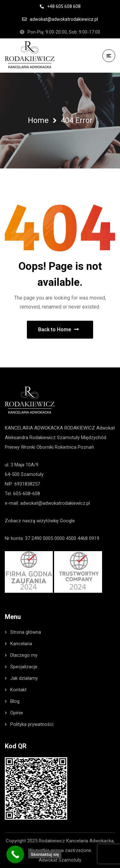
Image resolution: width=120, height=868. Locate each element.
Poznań (86, 447)
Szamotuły (68, 438)
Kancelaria (21, 644)
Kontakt (18, 690)
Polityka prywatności (32, 724)
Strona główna (26, 632)
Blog (15, 701)
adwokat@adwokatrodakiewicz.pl (55, 503)
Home (38, 120)
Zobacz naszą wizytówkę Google (40, 521)
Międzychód (94, 438)
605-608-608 (27, 494)
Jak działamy (24, 678)
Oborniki (45, 447)
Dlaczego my (24, 655)
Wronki (28, 447)
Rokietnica (66, 447)
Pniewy (12, 447)
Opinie (17, 713)
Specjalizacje (24, 667)
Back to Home (58, 330)
